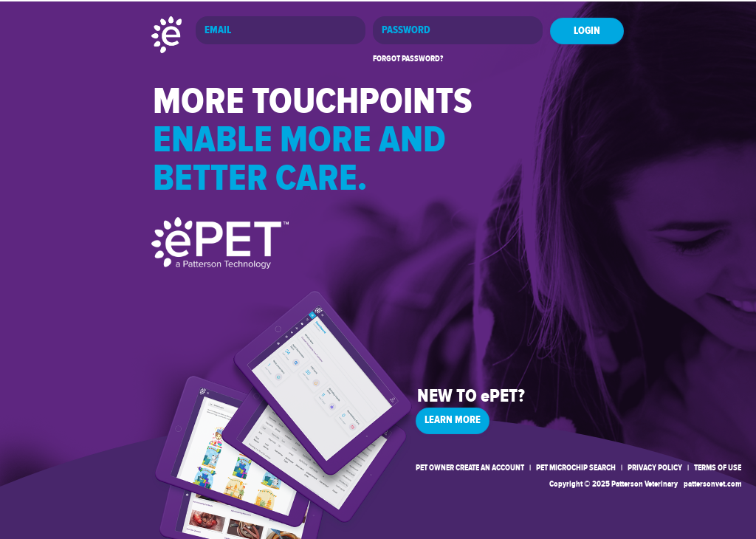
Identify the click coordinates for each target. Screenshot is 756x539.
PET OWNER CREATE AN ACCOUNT (470, 468)
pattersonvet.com (712, 484)
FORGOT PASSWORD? (408, 59)
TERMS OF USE (718, 468)
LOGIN (587, 31)
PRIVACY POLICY (655, 468)
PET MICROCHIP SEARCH (576, 468)
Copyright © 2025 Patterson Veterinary (614, 484)
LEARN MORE (453, 420)
